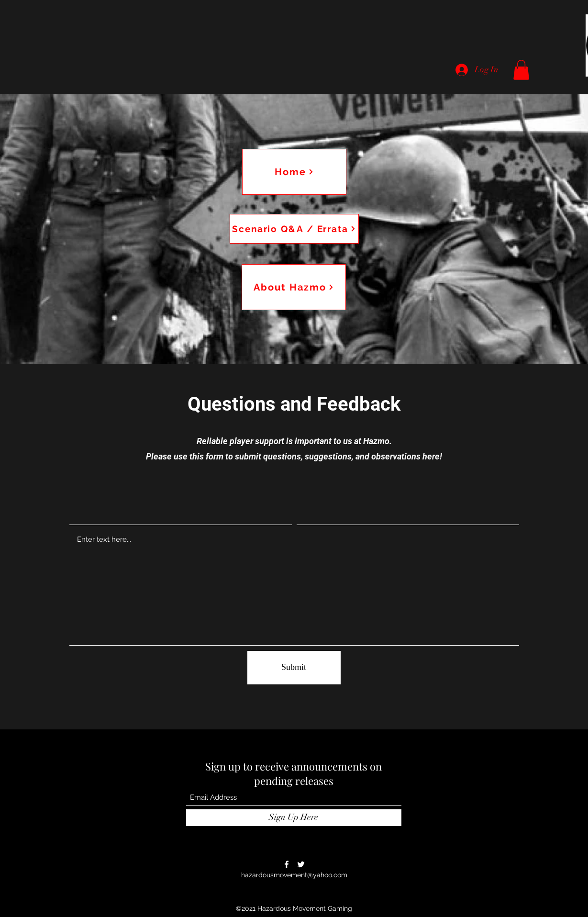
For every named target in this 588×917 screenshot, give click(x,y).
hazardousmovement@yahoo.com (294, 875)
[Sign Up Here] (294, 818)
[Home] (294, 172)
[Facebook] (287, 864)
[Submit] (294, 668)
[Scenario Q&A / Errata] (294, 229)
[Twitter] (301, 864)
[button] (521, 70)
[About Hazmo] (294, 287)
